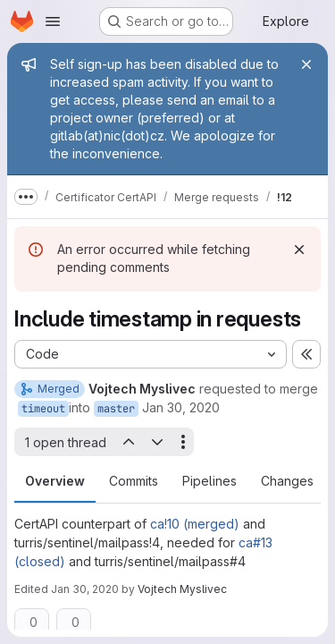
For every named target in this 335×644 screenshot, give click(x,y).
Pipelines (209, 481)
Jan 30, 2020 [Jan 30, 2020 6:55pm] (85, 589)
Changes (287, 481)
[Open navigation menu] (53, 21)
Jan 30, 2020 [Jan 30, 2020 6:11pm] (181, 407)
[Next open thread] (157, 442)
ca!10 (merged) (195, 524)
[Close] (306, 64)
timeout (43, 409)
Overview (55, 481)
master (116, 409)
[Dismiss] (299, 250)
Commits (134, 481)
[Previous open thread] (128, 442)
